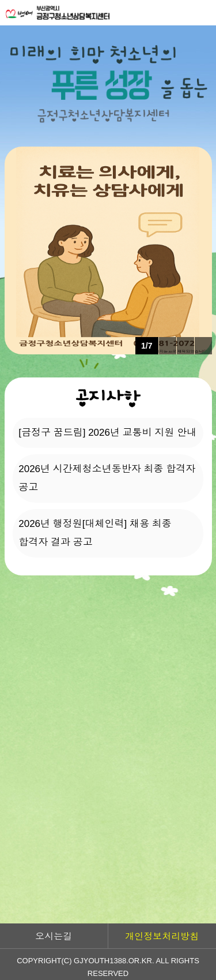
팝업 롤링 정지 (185, 346)
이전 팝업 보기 (168, 346)
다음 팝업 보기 (203, 346)
